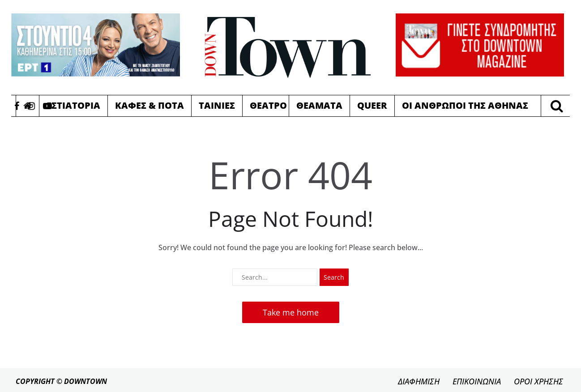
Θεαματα (319, 105)
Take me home (291, 312)
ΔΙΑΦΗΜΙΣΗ (419, 381)
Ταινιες (217, 105)
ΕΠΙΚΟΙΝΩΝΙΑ (477, 381)
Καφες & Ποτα (150, 105)
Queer (372, 105)
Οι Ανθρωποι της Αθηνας (465, 105)
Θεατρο (268, 105)
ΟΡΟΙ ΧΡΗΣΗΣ (538, 381)
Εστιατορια (73, 105)
